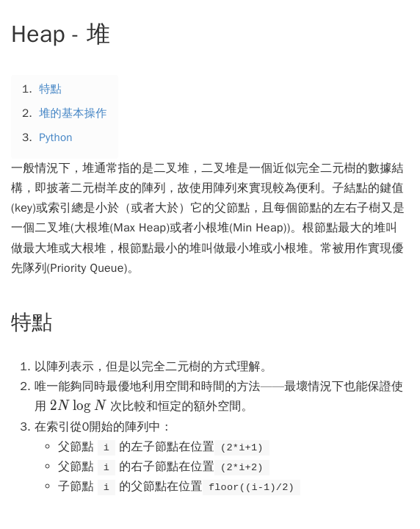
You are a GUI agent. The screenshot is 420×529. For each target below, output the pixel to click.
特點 (50, 89)
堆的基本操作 (73, 113)
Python (56, 137)
